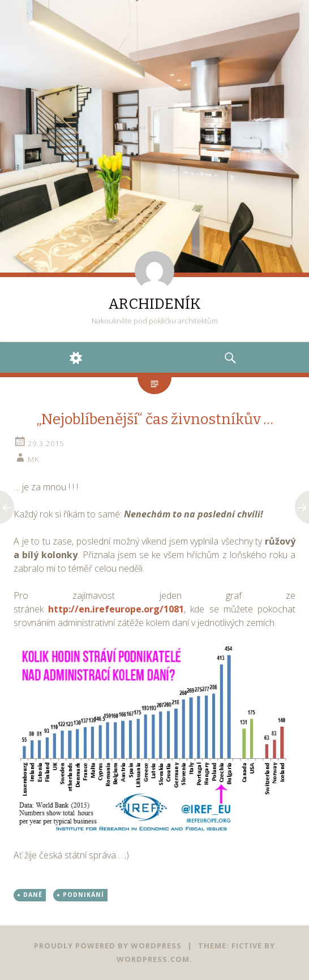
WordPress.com (153, 959)
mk (33, 459)
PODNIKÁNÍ (83, 895)
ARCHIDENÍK (154, 304)
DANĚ (33, 895)
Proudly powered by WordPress (108, 946)
